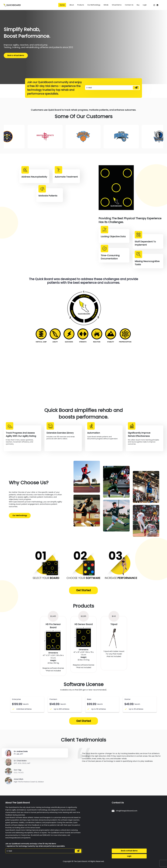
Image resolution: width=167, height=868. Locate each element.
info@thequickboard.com (125, 811)
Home (62, 5)
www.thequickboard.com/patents (18, 838)
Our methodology (94, 5)
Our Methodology (20, 515)
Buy (138, 5)
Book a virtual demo (16, 55)
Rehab (106, 5)
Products (81, 5)
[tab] (35, 753)
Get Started (83, 590)
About (72, 5)
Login (145, 5)
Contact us (129, 5)
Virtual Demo (117, 5)
